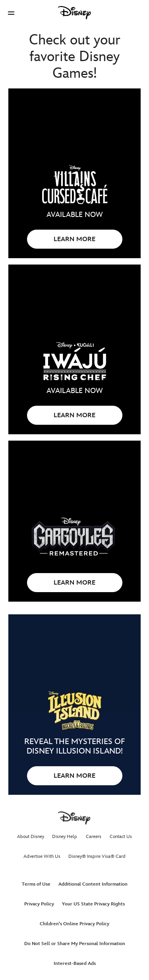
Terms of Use (36, 884)
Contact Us (121, 837)
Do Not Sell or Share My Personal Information (75, 944)
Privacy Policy (39, 904)
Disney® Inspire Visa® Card (97, 856)
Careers (94, 837)
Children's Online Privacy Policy (74, 924)
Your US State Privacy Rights (93, 904)
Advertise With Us (42, 856)
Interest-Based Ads (75, 964)
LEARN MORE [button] (74, 239)
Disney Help (65, 837)
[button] (11, 13)
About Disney (31, 837)
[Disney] (75, 13)
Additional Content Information (93, 884)
